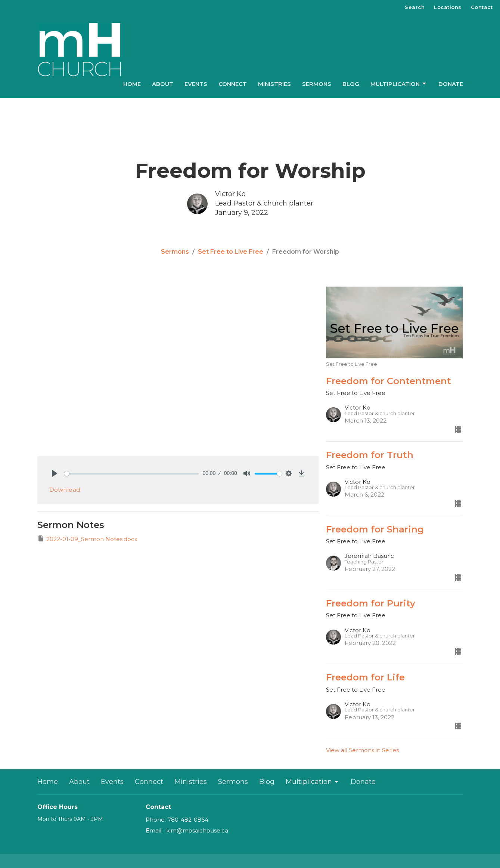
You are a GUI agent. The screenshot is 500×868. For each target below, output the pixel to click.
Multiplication (399, 84)
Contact (482, 7)
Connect (233, 84)
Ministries (274, 84)
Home (132, 84)
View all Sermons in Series (362, 750)
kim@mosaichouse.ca (197, 830)
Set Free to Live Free (231, 252)
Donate (451, 84)
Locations (448, 7)
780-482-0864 (188, 820)
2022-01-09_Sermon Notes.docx (87, 539)
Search (415, 7)
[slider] (132, 474)
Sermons (317, 84)
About (163, 84)
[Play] (55, 473)
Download (65, 490)
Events (196, 84)
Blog (351, 84)
